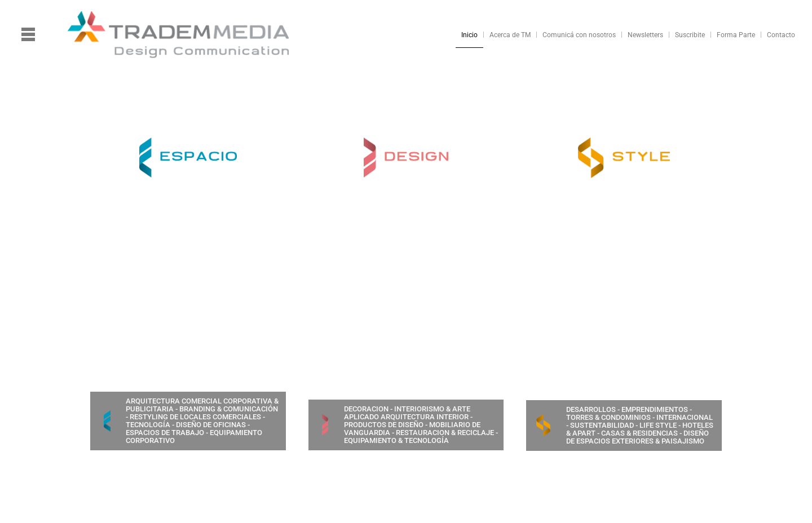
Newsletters (645, 35)
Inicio (469, 35)
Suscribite (690, 35)
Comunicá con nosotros (579, 35)
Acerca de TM (510, 35)
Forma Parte (736, 35)
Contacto (781, 35)
